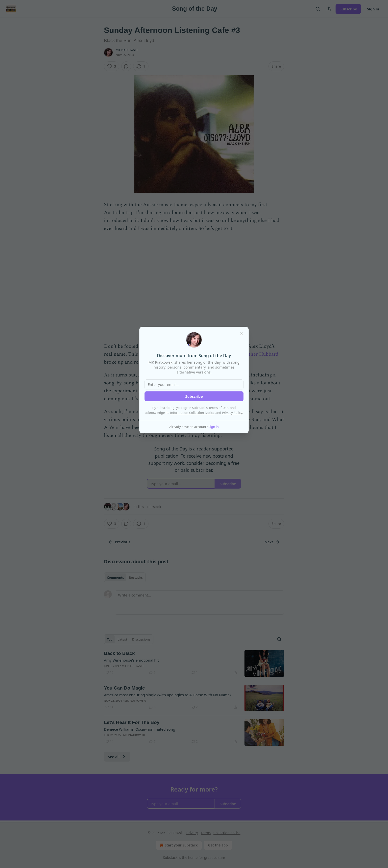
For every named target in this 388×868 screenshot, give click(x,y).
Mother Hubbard (260, 354)
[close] (242, 334)
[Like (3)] (112, 66)
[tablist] (125, 577)
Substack (170, 857)
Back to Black (119, 653)
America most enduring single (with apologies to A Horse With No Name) (167, 695)
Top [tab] (110, 639)
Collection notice (227, 833)
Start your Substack (178, 845)
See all (117, 757)
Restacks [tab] (136, 577)
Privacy (192, 833)
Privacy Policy (232, 413)
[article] (194, 663)
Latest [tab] (122, 639)
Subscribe (348, 9)
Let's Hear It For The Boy (132, 722)
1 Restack (154, 507)
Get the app (218, 845)
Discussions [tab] (141, 639)
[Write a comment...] (199, 602)
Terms (206, 833)
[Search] (318, 9)
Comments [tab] (115, 577)
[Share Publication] (329, 9)
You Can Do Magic (124, 688)
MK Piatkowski (127, 50)
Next (272, 542)
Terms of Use (218, 408)
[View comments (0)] (126, 66)
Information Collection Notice (192, 413)
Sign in (373, 9)
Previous (119, 542)
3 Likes (139, 507)
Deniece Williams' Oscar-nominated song (140, 729)
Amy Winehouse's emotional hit (131, 660)
